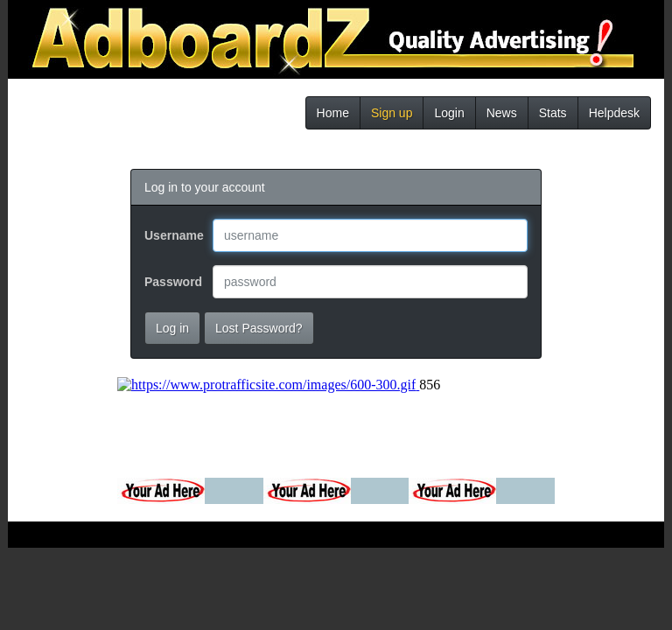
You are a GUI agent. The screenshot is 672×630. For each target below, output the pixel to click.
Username (172, 235)
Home (333, 113)
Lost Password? (259, 328)
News (502, 113)
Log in (172, 328)
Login (449, 113)
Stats (553, 113)
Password (172, 282)
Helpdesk (614, 113)
